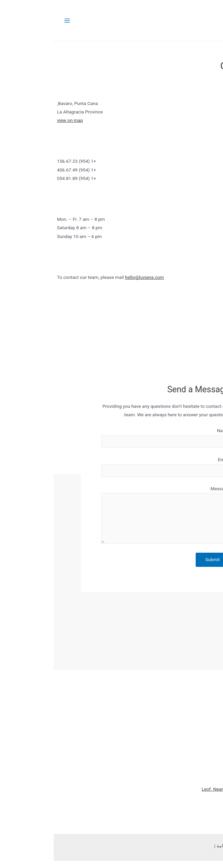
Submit (159, 559)
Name (169, 430)
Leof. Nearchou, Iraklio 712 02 (179, 789)
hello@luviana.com (91, 277)
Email (170, 459)
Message (166, 489)
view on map (16, 120)
